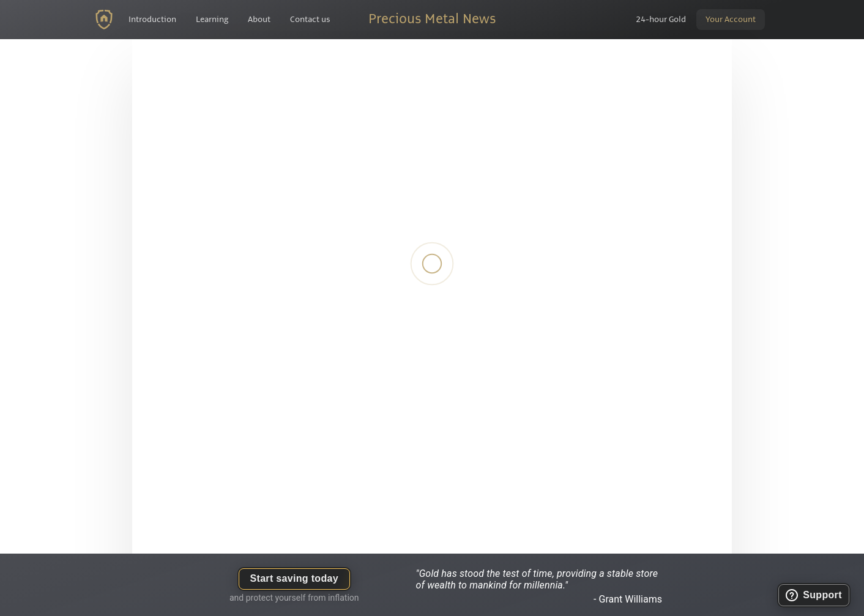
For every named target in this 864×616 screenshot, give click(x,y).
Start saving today (294, 578)
